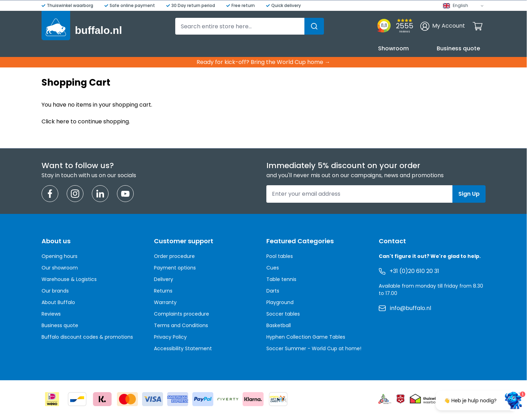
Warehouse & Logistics (69, 279)
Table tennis (281, 279)
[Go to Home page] (82, 26)
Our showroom (60, 268)
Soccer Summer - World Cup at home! (314, 348)
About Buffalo (58, 302)
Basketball (279, 325)
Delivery (164, 279)
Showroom (393, 48)
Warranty (165, 302)
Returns (163, 291)
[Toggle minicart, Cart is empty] (478, 26)
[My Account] (443, 26)
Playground (280, 302)
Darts (273, 291)
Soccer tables (283, 314)
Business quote (458, 48)
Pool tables (280, 256)
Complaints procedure (182, 314)
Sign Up (469, 194)
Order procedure (174, 256)
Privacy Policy (170, 337)
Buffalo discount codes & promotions (87, 337)
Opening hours (60, 256)
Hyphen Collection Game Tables (306, 337)
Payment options (175, 268)
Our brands (55, 291)
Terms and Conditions (181, 325)
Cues (273, 268)
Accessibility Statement (183, 348)
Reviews (51, 314)
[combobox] (250, 26)
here (63, 121)
